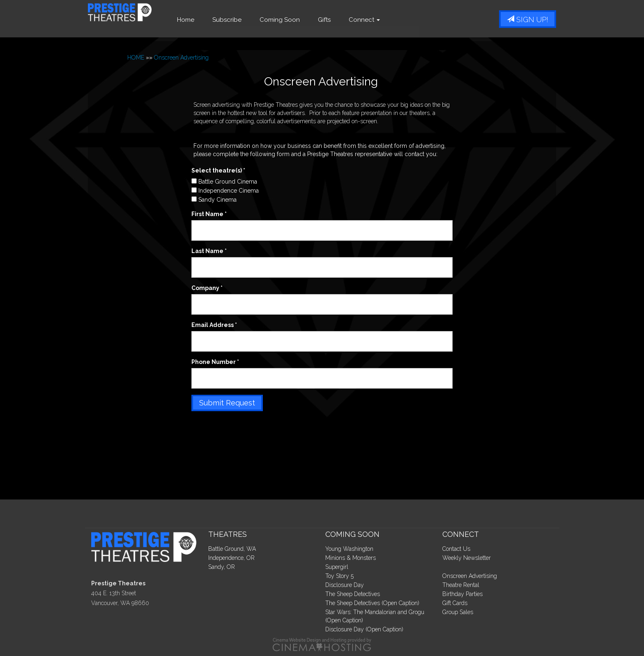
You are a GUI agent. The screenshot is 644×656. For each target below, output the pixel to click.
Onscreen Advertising (181, 58)
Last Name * (209, 251)
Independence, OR (231, 558)
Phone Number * (215, 362)
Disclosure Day (345, 585)
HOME (136, 58)
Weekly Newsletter (467, 558)
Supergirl (337, 567)
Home (209, 20)
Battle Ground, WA (232, 549)
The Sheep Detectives (353, 594)
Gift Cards (455, 603)
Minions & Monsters (351, 558)
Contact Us (456, 549)
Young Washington (349, 549)
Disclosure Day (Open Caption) (364, 629)
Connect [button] (388, 20)
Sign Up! (528, 20)
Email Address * (214, 325)
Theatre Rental (461, 585)
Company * (207, 288)
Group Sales (458, 612)
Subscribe (251, 20)
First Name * (209, 214)
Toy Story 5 (339, 576)
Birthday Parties (462, 594)
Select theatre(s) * (218, 170)
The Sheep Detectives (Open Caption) (372, 603)
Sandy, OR (222, 567)
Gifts (348, 20)
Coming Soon (304, 20)
